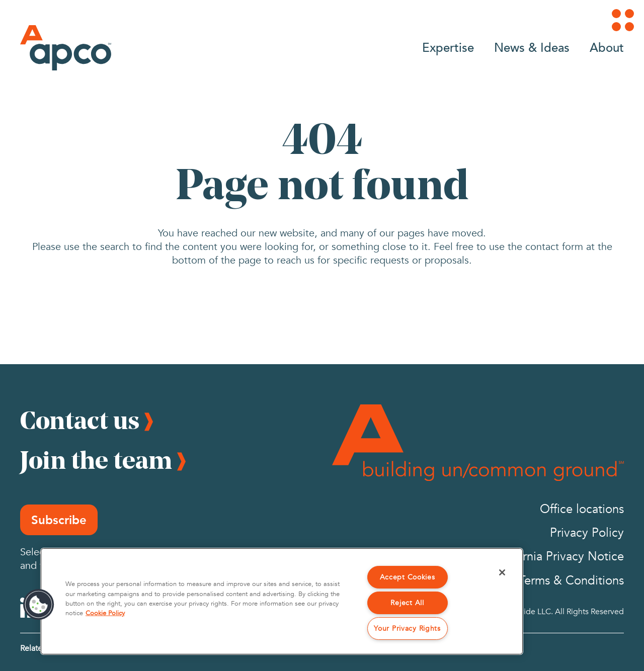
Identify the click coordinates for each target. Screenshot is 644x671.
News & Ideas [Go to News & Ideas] (532, 47)
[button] (39, 605)
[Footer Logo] (478, 443)
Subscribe (59, 520)
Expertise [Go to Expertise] (448, 47)
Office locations (582, 509)
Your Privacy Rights (407, 628)
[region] (282, 601)
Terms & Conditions (571, 581)
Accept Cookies (408, 577)
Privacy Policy (587, 533)
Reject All (407, 603)
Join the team (96, 460)
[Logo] (66, 48)
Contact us (80, 420)
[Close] (502, 572)
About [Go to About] (607, 47)
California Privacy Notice (558, 557)
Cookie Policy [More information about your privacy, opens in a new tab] (105, 613)
